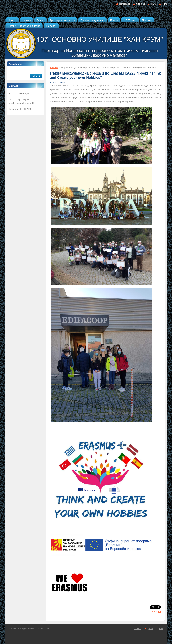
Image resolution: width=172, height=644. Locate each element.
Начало (54, 68)
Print (164, 4)
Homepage (125, 4)
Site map (141, 4)
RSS (153, 4)
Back (155, 612)
